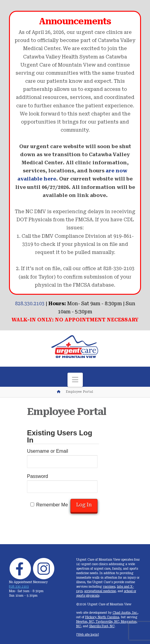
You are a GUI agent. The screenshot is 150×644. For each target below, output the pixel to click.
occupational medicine (100, 591)
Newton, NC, (86, 622)
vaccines (109, 587)
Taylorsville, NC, (108, 622)
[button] (75, 380)
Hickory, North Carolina (102, 617)
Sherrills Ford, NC (102, 626)
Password (37, 476)
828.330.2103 (30, 304)
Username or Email (48, 451)
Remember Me (52, 505)
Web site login (88, 635)
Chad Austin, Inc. (125, 613)
